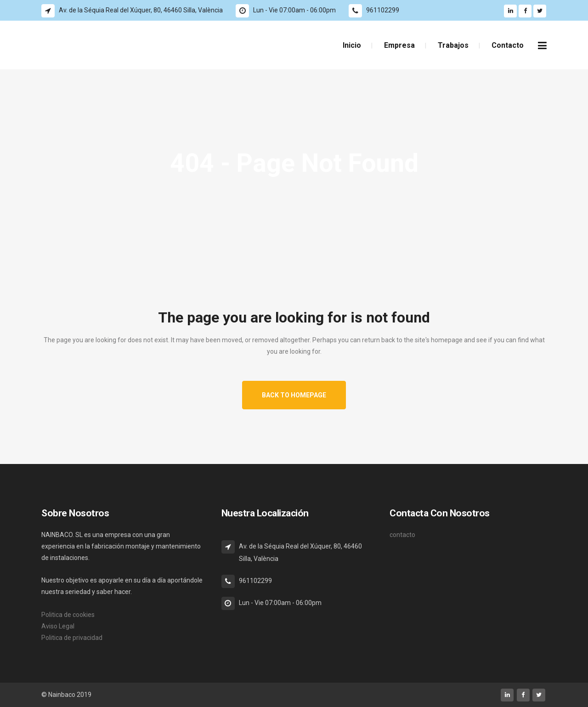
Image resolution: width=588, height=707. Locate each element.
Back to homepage (294, 395)
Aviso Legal (58, 626)
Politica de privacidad (72, 638)
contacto (402, 535)
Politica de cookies (68, 615)
